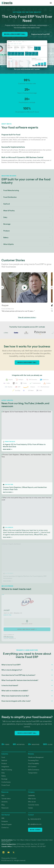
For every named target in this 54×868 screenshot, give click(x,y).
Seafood (4, 760)
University (4, 802)
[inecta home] (7, 3)
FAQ (3, 796)
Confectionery (6, 782)
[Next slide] (51, 54)
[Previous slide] (3, 54)
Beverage (4, 779)
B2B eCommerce (34, 770)
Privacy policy (6, 858)
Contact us (5, 828)
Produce (4, 764)
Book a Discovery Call (15, 34)
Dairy (3, 773)
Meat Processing (7, 770)
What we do (32, 799)
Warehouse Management (36, 757)
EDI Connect (32, 767)
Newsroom (5, 808)
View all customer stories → (27, 317)
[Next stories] (52, 288)
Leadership (31, 796)
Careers (30, 808)
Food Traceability (34, 764)
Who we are (32, 802)
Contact (14, 858)
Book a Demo (35, 830)
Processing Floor (33, 760)
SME (3, 818)
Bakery (4, 776)
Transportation (33, 773)
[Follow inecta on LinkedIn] (3, 852)
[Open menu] (51, 3)
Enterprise (5, 821)
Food (3, 757)
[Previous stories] (2, 288)
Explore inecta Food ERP (41, 34)
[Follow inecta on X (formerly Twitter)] (14, 852)
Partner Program (7, 824)
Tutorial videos (6, 799)
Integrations (5, 767)
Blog (3, 805)
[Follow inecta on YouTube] (9, 852)
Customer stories (33, 805)
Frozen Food (6, 785)
